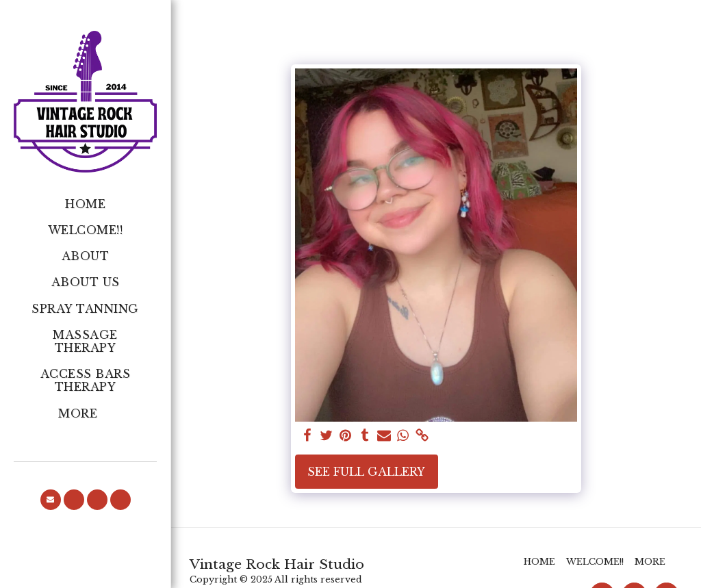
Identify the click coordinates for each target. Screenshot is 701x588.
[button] (51, 500)
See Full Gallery (366, 472)
